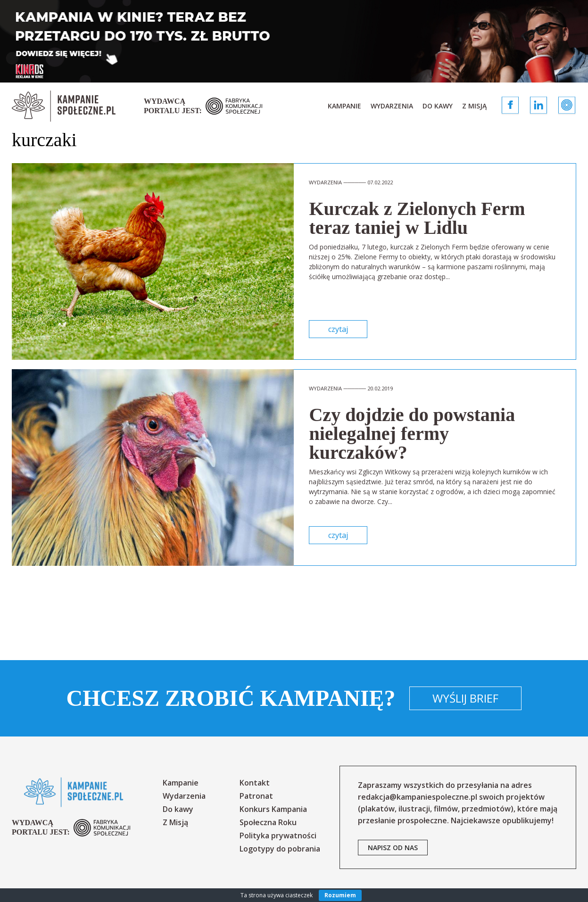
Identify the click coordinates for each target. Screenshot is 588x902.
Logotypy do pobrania (280, 849)
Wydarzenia (392, 106)
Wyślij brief (465, 698)
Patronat (256, 796)
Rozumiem (340, 895)
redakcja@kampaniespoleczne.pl (418, 797)
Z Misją (474, 106)
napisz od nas (393, 848)
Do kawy (438, 106)
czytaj (338, 329)
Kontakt (255, 783)
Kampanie (344, 106)
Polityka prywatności (278, 836)
